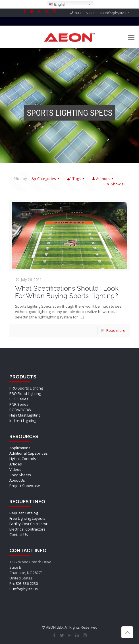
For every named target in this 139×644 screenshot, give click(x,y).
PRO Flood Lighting (25, 394)
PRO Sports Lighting (26, 388)
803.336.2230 (86, 13)
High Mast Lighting (25, 415)
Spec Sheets (20, 475)
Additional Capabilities (29, 453)
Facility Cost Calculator (28, 524)
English (58, 5)
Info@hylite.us (25, 589)
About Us (17, 480)
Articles (16, 464)
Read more (116, 330)
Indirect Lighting (23, 421)
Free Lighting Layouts (27, 518)
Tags (76, 179)
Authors (103, 179)
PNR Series (19, 404)
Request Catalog (24, 513)
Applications (20, 448)
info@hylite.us (117, 13)
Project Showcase (25, 486)
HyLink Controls (23, 459)
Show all (116, 184)
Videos (15, 469)
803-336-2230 (27, 583)
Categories (46, 179)
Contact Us (19, 535)
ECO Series (19, 399)
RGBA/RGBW (20, 410)
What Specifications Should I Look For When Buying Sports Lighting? (67, 292)
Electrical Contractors (27, 529)
